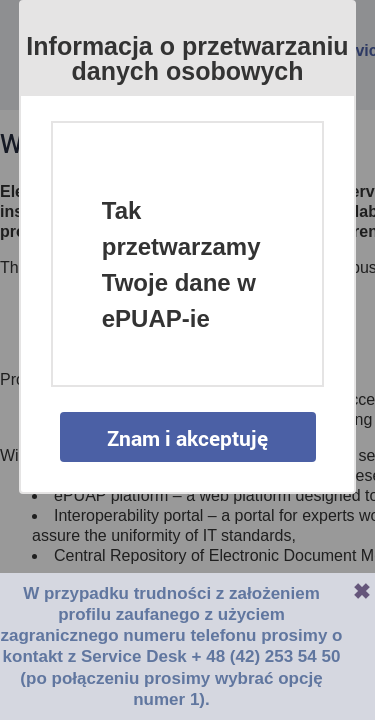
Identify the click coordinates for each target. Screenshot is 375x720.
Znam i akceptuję (187, 438)
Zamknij (362, 591)
